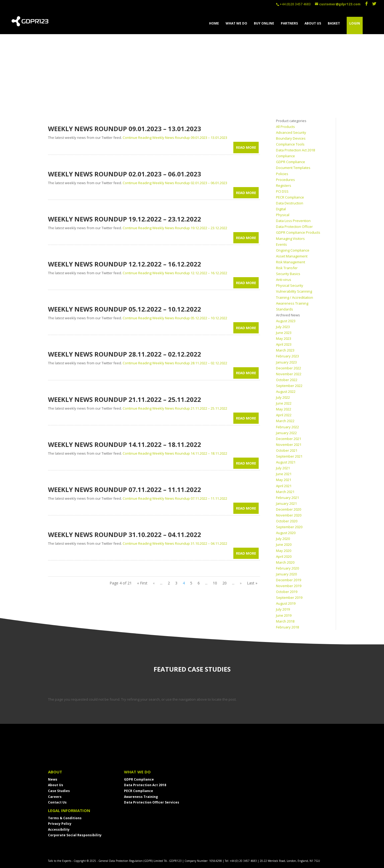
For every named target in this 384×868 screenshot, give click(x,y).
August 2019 (286, 603)
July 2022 (283, 397)
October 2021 (287, 450)
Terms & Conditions (65, 818)
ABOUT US (313, 24)
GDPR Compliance (291, 162)
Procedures (285, 180)
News (53, 779)
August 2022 (286, 391)
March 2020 (285, 562)
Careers (55, 797)
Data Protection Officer (294, 227)
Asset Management (292, 256)
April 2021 (284, 486)
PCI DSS (282, 191)
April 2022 (284, 415)
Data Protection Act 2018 (145, 785)
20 (225, 583)
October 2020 (287, 521)
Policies (282, 174)
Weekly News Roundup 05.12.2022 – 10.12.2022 (125, 309)
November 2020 (289, 515)
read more (246, 147)
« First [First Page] (142, 583)
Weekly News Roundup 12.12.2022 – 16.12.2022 (125, 264)
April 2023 (284, 344)
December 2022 (289, 368)
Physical (283, 215)
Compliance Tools (290, 144)
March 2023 (285, 350)
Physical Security (290, 285)
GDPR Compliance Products (298, 232)
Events (281, 244)
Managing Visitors (290, 239)
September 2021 (289, 456)
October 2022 (287, 380)
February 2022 (287, 427)
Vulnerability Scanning (294, 291)
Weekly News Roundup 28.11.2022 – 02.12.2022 (125, 354)
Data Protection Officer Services (152, 802)
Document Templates (293, 168)
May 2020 (284, 551)
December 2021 (289, 439)
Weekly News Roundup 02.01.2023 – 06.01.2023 (125, 174)
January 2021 (286, 503)
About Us (56, 785)
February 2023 (287, 356)
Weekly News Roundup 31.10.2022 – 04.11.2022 (125, 534)
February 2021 (287, 498)
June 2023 (284, 333)
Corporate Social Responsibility (75, 835)
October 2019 (287, 592)
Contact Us (57, 802)
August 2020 (286, 533)
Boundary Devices (291, 138)
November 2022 (289, 374)
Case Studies (59, 791)
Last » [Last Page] (252, 583)
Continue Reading (175, 138)
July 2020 (283, 539)
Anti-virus (284, 280)
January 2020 (286, 574)
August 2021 (286, 462)
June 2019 (284, 615)
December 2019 (289, 580)
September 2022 (289, 386)
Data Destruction (290, 203)
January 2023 (286, 362)
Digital (281, 209)
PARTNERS (289, 24)
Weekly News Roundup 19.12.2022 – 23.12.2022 (125, 219)
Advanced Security (291, 132)
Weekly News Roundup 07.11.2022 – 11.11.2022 (125, 489)
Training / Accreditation (295, 297)
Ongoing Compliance (293, 250)
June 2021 (284, 474)
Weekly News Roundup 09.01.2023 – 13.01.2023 (125, 129)
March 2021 (285, 492)
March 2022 (285, 421)
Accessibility (59, 829)
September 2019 (289, 597)
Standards (285, 309)
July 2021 (283, 468)
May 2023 (284, 338)
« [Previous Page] (154, 583)
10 (215, 583)
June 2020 (284, 544)
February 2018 (287, 627)
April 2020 (284, 556)
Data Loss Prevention (293, 221)
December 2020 (289, 509)
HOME (214, 24)
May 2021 (284, 480)
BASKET (334, 24)
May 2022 (284, 409)
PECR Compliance (290, 197)
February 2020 (287, 568)
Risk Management (291, 262)
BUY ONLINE (264, 24)
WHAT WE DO (236, 24)
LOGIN (355, 23)
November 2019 (289, 586)
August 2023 (286, 321)
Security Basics (288, 274)
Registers (284, 185)
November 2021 (289, 445)
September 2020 (289, 527)
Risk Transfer (287, 268)
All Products (285, 127)
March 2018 (285, 621)
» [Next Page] (241, 583)
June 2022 (284, 403)
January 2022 (286, 433)
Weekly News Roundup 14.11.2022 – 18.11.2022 (125, 444)
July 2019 (283, 609)
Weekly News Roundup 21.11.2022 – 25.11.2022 (125, 399)
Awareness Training (292, 303)
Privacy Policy (60, 824)
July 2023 (283, 327)
